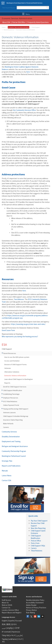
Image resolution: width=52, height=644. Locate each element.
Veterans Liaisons (9, 412)
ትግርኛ (20, 639)
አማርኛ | (13, 635)
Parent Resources (9, 30)
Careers (6, 427)
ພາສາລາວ (13, 639)
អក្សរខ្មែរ (10, 628)
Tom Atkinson (19, 299)
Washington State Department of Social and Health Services (25, 3)
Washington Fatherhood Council (14, 456)
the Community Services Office (24, 110)
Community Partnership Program (14, 451)
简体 (4, 624)
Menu (26, 14)
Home (4, 27)
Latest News (7, 476)
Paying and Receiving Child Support (16, 409)
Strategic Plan (7, 461)
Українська (16, 632)
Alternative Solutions (12, 372)
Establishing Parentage (11, 394)
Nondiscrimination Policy (35, 600)
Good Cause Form (8, 330)
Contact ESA (6, 480)
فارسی (19, 635)
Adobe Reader (31, 605)
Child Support (36, 27)
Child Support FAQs (38, 546)
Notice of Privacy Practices (36, 608)
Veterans (8, 368)
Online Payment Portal (11, 405)
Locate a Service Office (10, 610)
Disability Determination (11, 437)
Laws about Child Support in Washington (19, 379)
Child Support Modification (13, 390)
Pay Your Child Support (39, 521)
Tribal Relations (37, 551)
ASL (4, 642)
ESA (4, 345)
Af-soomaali (6, 632)
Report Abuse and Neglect (12, 613)
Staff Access (6, 600)
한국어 (14, 624)
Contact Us (6, 608)
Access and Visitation (12, 361)
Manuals (5, 471)
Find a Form (35, 543)
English (5, 621)
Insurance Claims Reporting (13, 420)
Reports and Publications (11, 466)
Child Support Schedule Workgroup (16, 416)
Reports (7, 383)
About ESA (6, 22)
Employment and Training (11, 441)
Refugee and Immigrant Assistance (15, 446)
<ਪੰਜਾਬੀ (17, 628)
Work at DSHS (7, 605)
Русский (19, 621)
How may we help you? (9, 8)
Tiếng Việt (5, 635)
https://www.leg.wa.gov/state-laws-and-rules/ (28, 324)
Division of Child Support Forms (16, 364)
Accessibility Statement (35, 603)
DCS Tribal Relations (10, 401)
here (28, 72)
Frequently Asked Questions (38, 22)
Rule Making (31, 613)
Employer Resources (11, 398)
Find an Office (36, 541)
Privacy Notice (31, 610)
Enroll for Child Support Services (15, 387)
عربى (4, 628)
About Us (5, 603)
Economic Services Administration (19, 27)
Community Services (9, 432)
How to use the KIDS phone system (17, 357)
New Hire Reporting (38, 528)
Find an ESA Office (19, 22)
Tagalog (5, 639)
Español (11, 621)
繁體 (9, 624)
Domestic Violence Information (15, 376)
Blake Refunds (8, 424)
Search (47, 8)
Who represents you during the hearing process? (20, 336)
